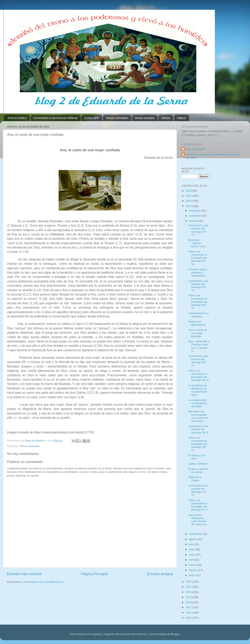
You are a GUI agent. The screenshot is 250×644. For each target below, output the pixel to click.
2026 (189, 191)
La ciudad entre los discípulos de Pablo (198, 403)
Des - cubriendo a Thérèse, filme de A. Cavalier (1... (199, 346)
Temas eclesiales (117, 118)
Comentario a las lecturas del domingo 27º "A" (198, 490)
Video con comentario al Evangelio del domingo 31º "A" (198, 258)
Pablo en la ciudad (195, 479)
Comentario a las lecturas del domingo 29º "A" (198, 361)
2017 (189, 607)
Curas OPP (92, 118)
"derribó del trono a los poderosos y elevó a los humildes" (213, 156)
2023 (189, 206)
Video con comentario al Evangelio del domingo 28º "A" (198, 444)
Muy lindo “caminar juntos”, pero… (198, 243)
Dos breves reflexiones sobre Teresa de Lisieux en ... (198, 521)
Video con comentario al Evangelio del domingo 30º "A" (198, 302)
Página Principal (94, 574)
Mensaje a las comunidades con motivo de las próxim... (198, 416)
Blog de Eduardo (195, 149)
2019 (189, 597)
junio (192, 549)
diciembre (195, 211)
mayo (192, 555)
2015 (189, 618)
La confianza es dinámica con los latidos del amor (198, 390)
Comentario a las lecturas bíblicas (56, 118)
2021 (189, 587)
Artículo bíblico (17, 118)
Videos (181, 118)
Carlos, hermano (198, 464)
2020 (189, 592)
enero (193, 575)
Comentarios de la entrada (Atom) (43, 582)
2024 (189, 201)
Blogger (175, 634)
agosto (193, 539)
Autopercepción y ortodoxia (198, 315)
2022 (189, 582)
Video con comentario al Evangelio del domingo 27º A (198, 505)
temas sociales (145, 118)
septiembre (196, 534)
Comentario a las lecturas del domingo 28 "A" (199, 429)
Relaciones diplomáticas (197, 323)
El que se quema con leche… (198, 471)
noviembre (195, 216)
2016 (189, 613)
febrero (193, 570)
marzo (193, 565)
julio (192, 544)
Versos (166, 118)
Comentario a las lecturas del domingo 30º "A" (198, 286)
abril (192, 560)
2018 (189, 602)
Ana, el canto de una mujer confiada (198, 333)
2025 (189, 196)
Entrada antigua (160, 574)
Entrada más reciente (24, 574)
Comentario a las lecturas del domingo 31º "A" (198, 230)
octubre (194, 221)
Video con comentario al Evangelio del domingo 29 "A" (199, 376)
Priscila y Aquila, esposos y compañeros (198, 272)
